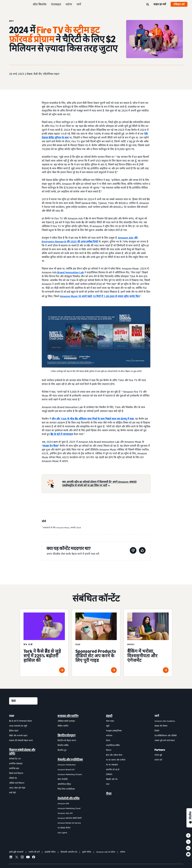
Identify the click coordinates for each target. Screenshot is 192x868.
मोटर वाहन (110, 721)
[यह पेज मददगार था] (142, 551)
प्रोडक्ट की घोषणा (161, 726)
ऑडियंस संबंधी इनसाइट (66, 721)
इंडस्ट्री (109, 716)
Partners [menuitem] (160, 750)
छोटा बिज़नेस (40, 4)
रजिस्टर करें (179, 4)
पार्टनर (69, 4)
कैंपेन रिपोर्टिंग (63, 779)
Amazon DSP (63, 803)
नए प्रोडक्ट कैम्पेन (64, 828)
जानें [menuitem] (157, 716)
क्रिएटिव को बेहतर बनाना (67, 740)
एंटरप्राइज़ (56, 4)
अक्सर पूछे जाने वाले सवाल (165, 740)
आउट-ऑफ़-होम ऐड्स (17, 788)
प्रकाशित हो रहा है (113, 769)
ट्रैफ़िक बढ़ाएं (14, 731)
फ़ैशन (108, 740)
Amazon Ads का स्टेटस (106, 852)
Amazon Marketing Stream (70, 774)
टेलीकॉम (109, 774)
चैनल (109, 793)
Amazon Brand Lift (66, 769)
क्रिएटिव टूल (62, 750)
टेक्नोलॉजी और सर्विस (69, 798)
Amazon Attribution (67, 765)
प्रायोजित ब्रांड (14, 768)
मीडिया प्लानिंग (63, 726)
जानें (79, 4)
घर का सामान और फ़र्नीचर (116, 760)
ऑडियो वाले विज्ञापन (17, 783)
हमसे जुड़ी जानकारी (16, 852)
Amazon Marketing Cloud (69, 808)
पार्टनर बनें (158, 760)
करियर (123, 852)
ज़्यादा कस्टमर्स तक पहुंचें (18, 726)
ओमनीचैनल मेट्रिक (64, 784)
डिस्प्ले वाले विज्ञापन (16, 773)
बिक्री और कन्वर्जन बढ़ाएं (18, 735)
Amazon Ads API (65, 813)
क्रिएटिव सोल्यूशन (66, 735)
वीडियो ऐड (13, 778)
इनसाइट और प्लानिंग (68, 716)
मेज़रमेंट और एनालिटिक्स (70, 760)
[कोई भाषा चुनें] (23, 701)
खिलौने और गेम (112, 779)
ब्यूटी (108, 726)
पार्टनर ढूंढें (158, 755)
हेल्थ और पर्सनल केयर (114, 755)
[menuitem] (23, 774)
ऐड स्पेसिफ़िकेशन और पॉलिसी (166, 735)
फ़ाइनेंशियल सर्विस (113, 745)
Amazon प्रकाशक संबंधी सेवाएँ (70, 818)
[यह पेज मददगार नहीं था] (133, 551)
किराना (109, 750)
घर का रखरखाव (112, 765)
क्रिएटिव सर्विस (63, 745)
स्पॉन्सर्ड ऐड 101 (15, 759)
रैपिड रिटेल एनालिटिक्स (66, 789)
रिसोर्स (157, 731)
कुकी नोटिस (87, 852)
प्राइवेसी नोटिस (50, 852)
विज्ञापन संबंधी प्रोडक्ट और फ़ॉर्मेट (22, 752)
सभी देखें (12, 793)
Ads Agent (62, 833)
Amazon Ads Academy (165, 721)
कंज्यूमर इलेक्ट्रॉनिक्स (114, 731)
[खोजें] (148, 5)
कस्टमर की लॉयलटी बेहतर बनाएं (21, 740)
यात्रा (108, 784)
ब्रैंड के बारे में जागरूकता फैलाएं (21, 721)
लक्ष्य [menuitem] (12, 716)
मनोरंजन (109, 735)
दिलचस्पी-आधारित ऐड (69, 852)
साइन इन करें (160, 4)
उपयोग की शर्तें (34, 852)
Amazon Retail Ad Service (69, 823)
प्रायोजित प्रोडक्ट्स (16, 763)
